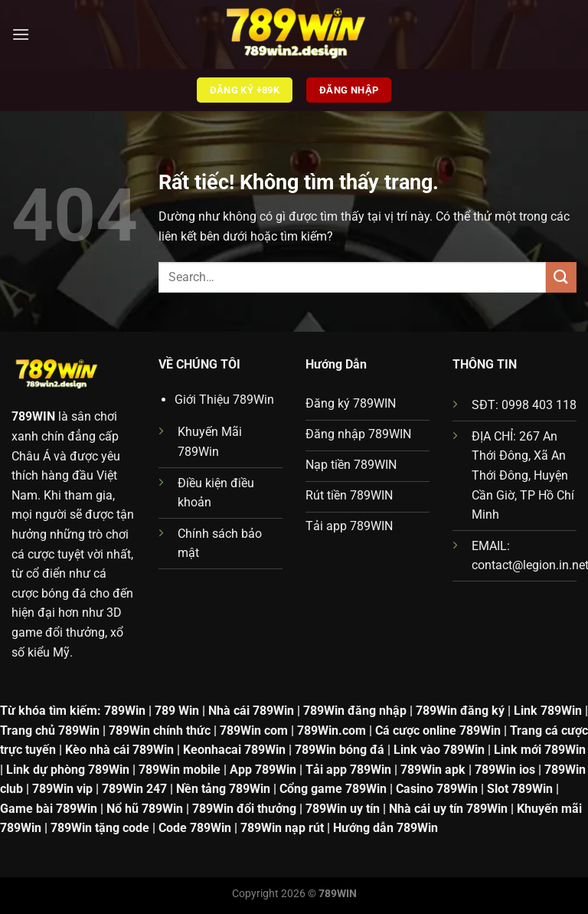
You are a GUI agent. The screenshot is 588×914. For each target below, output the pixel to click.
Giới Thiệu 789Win (224, 400)
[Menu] (21, 34)
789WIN (33, 416)
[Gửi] (561, 277)
